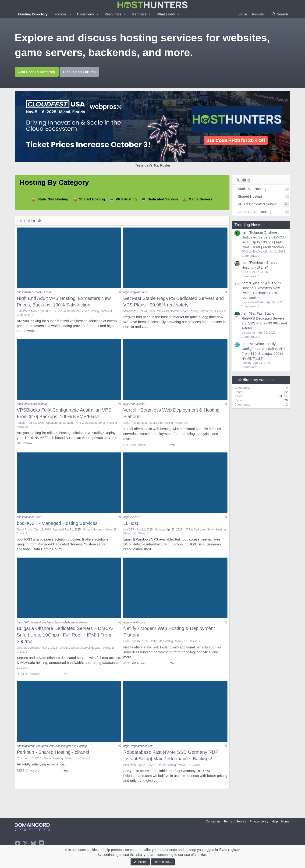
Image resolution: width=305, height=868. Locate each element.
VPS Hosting (126, 199)
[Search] (280, 14)
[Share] (120, 292)
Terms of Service (235, 821)
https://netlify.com (134, 623)
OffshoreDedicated (28, 649)
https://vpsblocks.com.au (32, 404)
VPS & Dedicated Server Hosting (78, 311)
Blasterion (129, 766)
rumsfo (21, 423)
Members (139, 14)
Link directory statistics (254, 380)
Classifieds (86, 14)
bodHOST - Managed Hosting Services (57, 524)
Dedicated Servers (163, 199)
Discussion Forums (79, 72)
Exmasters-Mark (27, 311)
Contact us (213, 821)
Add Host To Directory (37, 72)
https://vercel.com (134, 404)
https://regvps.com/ (135, 292)
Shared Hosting (92, 199)
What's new (166, 14)
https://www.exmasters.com (34, 292)
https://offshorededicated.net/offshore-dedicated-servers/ (52, 623)
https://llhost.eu (133, 518)
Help (275, 821)
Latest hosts (30, 221)
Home (285, 821)
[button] (70, 14)
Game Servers (200, 199)
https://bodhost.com (29, 518)
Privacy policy (259, 821)
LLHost (131, 524)
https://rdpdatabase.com (138, 747)
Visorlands (130, 311)
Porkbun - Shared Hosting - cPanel (53, 753)
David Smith (24, 530)
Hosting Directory (33, 14)
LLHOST (129, 530)
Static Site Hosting (53, 199)
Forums (61, 14)
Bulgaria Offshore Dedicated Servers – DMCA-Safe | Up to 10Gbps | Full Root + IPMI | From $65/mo (65, 636)
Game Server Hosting (255, 212)
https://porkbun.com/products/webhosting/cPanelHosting (52, 747)
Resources (113, 14)
